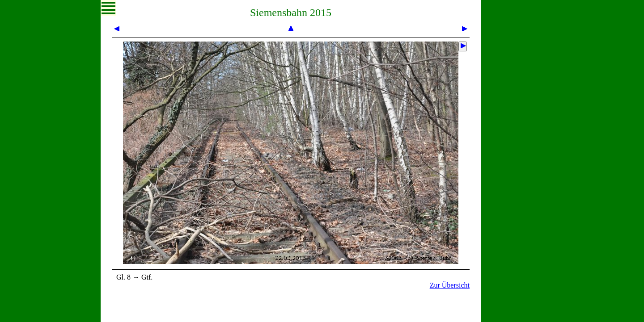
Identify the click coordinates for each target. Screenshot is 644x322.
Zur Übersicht (450, 285)
